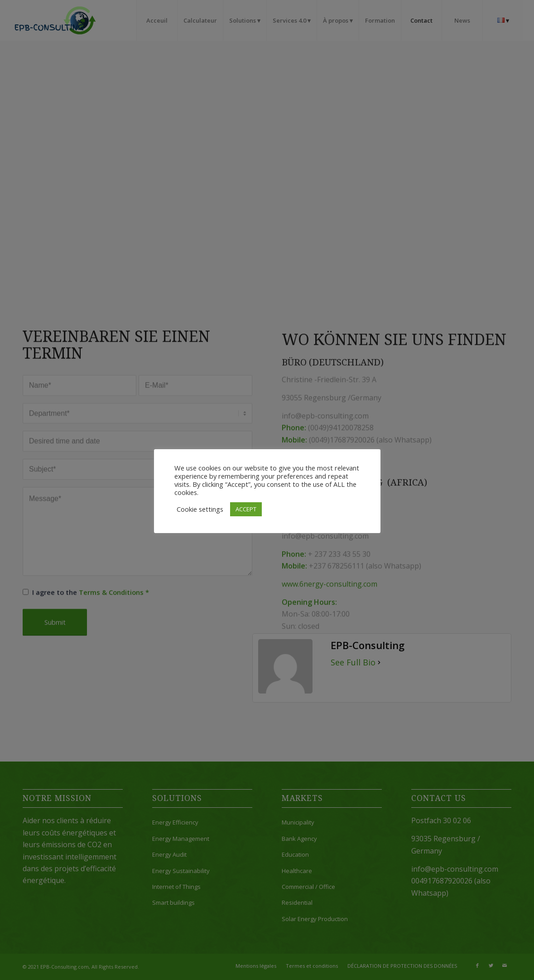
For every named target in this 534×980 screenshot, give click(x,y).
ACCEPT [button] (246, 509)
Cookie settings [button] (200, 509)
